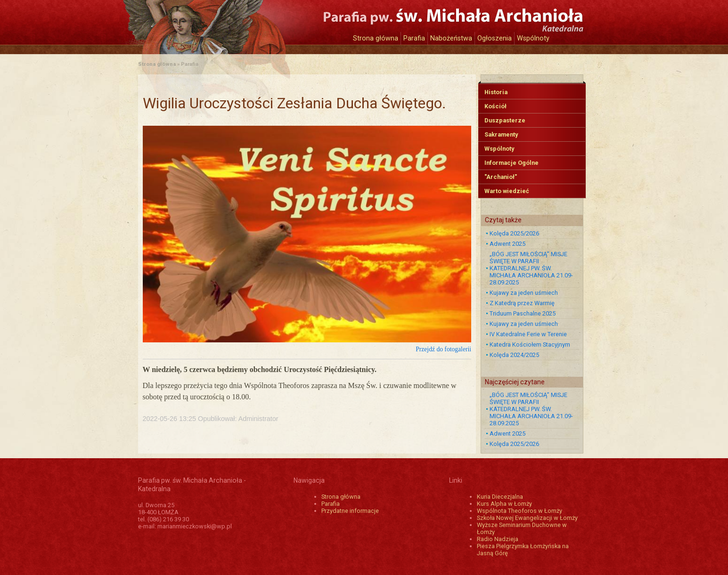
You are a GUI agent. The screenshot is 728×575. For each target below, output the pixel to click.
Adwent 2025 (507, 244)
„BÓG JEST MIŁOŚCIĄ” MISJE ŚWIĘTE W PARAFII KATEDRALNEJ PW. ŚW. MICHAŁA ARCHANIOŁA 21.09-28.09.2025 (531, 268)
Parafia (414, 38)
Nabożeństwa (451, 38)
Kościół (495, 106)
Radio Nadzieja (498, 539)
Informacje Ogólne (511, 163)
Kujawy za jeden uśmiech (524, 293)
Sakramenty (501, 134)
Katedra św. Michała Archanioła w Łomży (225, 22)
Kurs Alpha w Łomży (504, 504)
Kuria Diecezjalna (500, 497)
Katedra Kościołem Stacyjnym (530, 344)
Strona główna (376, 38)
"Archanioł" (501, 177)
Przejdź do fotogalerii (443, 349)
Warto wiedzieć (507, 191)
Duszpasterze (505, 120)
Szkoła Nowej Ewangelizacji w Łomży (527, 518)
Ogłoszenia (495, 38)
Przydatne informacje (350, 511)
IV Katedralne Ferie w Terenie (528, 334)
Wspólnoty (533, 38)
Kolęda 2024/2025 (514, 355)
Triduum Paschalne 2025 (523, 313)
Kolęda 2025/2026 (514, 233)
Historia (496, 92)
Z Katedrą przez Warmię (522, 303)
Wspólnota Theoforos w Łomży (519, 511)
